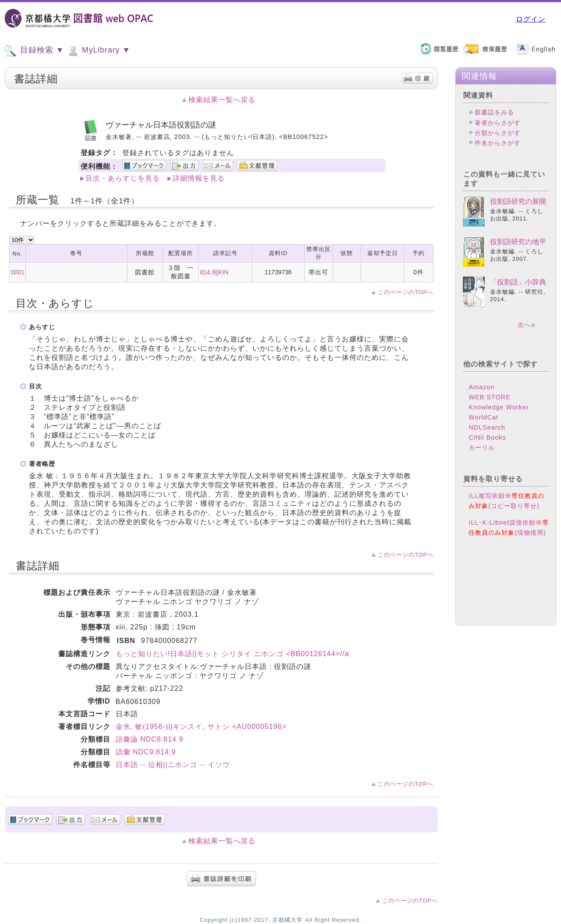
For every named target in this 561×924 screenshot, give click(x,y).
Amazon (481, 387)
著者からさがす (498, 123)
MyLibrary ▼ (98, 51)
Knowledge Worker (499, 407)
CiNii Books (487, 437)
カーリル (482, 448)
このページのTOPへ (406, 292)
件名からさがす (498, 143)
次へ (524, 325)
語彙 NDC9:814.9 (146, 752)
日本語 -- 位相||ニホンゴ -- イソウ (173, 765)
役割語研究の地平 (518, 242)
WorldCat (483, 417)
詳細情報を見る (199, 178)
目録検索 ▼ (34, 51)
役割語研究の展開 (518, 201)
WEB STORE (489, 397)
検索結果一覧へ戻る (222, 100)
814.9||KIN (214, 272)
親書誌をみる (494, 112)
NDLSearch (487, 427)
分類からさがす (498, 133)
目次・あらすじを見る (123, 178)
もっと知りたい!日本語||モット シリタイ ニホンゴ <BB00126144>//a (233, 654)
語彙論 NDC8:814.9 (150, 739)
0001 (18, 272)
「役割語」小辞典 (518, 282)
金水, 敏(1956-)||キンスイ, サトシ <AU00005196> (201, 727)
